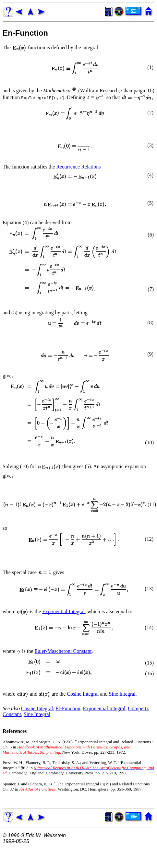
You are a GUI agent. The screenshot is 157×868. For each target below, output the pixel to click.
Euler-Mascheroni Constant (63, 651)
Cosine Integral (83, 694)
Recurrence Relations (78, 167)
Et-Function (68, 708)
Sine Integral (122, 694)
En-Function (25, 33)
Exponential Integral (63, 611)
